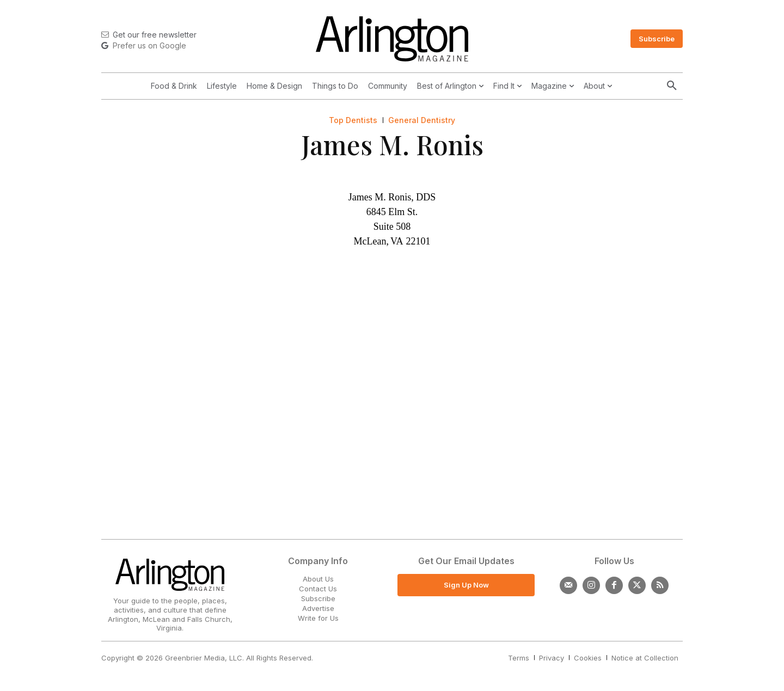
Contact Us (318, 589)
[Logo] (392, 39)
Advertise (318, 608)
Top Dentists (353, 120)
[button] (672, 86)
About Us (318, 579)
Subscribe (318, 598)
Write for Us (318, 618)
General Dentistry (422, 120)
